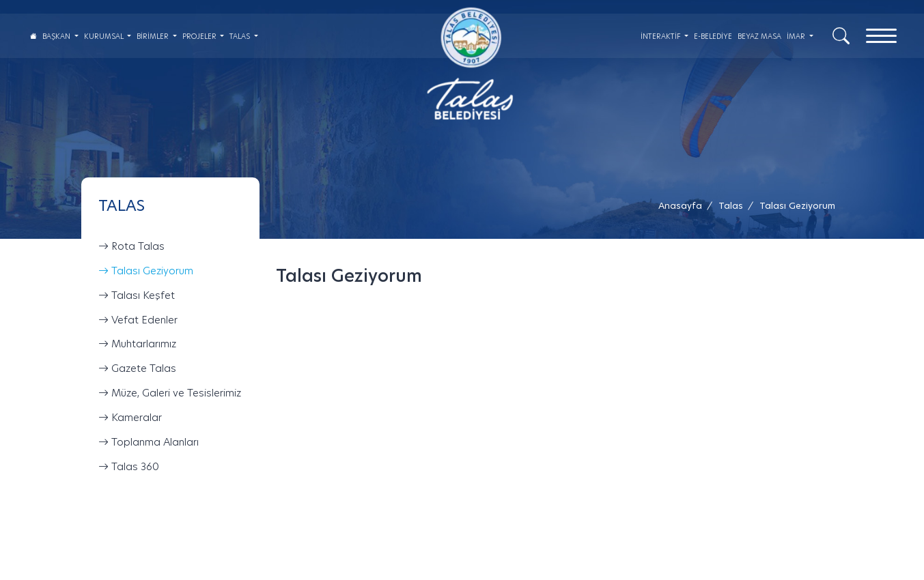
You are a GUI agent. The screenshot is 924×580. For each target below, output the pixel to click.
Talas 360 (129, 466)
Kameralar (130, 417)
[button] (797, 206)
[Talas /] (731, 206)
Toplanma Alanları (149, 442)
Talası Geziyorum (146, 271)
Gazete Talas (137, 368)
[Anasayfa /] (684, 206)
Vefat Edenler (138, 320)
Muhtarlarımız (137, 344)
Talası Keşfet (137, 295)
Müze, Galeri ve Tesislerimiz (170, 393)
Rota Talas (131, 246)
